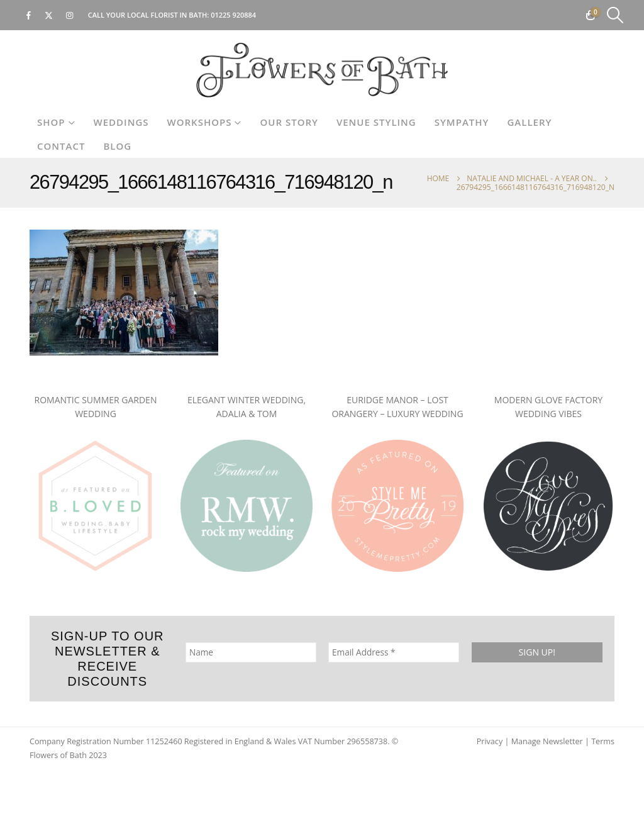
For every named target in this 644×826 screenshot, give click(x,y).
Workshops (200, 122)
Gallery (529, 122)
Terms (603, 741)
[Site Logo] (322, 70)
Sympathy (462, 122)
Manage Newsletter (547, 741)
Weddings (121, 122)
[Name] (251, 652)
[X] (49, 15)
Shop (51, 122)
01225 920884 (233, 15)
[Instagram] (70, 15)
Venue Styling (376, 122)
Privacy (490, 741)
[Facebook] (28, 15)
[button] (615, 15)
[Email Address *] (394, 652)
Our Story (289, 122)
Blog (117, 146)
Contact (61, 146)
